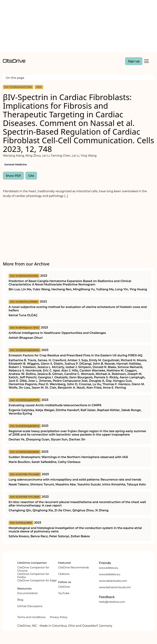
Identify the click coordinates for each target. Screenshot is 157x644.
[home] (14, 62)
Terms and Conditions (31, 617)
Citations (64, 574)
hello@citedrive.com (112, 602)
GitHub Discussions (30, 606)
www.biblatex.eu (110, 574)
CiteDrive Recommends (73, 568)
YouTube (64, 593)
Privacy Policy (59, 617)
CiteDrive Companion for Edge (37, 580)
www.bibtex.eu (109, 568)
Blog (20, 600)
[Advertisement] (78, 27)
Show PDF (13, 176)
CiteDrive (64, 587)
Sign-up (134, 61)
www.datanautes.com (113, 581)
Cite (31, 176)
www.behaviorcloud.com (115, 587)
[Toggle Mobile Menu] (146, 61)
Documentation (28, 593)
